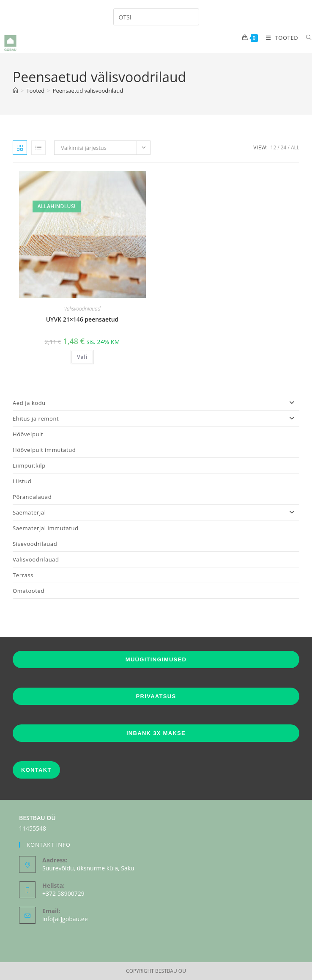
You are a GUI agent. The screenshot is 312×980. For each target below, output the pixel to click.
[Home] (15, 91)
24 (284, 147)
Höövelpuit (28, 434)
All (295, 147)
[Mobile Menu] (280, 38)
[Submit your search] (191, 16)
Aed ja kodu (156, 403)
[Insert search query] (156, 17)
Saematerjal (156, 512)
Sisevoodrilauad (35, 544)
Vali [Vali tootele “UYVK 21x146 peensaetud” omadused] (82, 357)
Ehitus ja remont (156, 418)
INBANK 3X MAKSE (156, 733)
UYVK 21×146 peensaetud (82, 319)
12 (274, 147)
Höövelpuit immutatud (44, 450)
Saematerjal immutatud (46, 528)
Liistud (22, 481)
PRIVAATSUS (156, 696)
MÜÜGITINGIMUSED (156, 659)
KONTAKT (36, 770)
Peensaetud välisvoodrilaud (88, 91)
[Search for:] (306, 38)
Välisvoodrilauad (82, 309)
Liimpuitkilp (29, 465)
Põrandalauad (32, 497)
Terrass (23, 575)
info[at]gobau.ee (65, 919)
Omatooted (29, 591)
